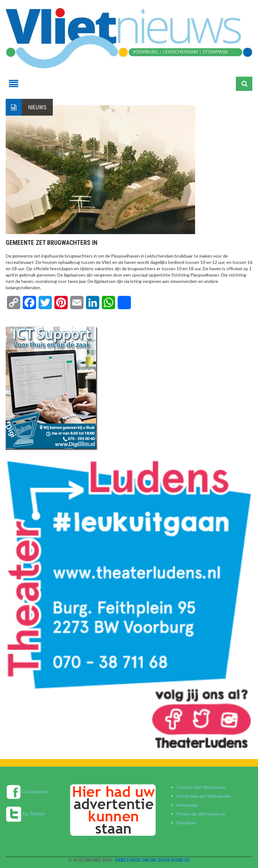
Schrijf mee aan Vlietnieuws (204, 796)
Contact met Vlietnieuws (201, 787)
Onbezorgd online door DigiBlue (152, 860)
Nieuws (37, 107)
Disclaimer (187, 823)
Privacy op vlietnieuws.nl (201, 814)
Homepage (187, 805)
